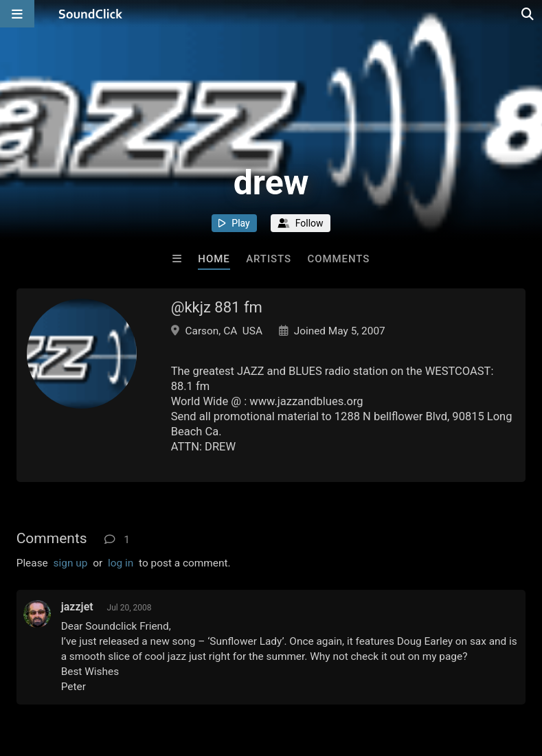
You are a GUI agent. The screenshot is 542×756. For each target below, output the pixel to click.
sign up (71, 563)
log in (121, 563)
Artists (269, 259)
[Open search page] (528, 14)
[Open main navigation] (17, 14)
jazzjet (77, 607)
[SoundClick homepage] (91, 14)
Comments (339, 259)
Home (214, 259)
